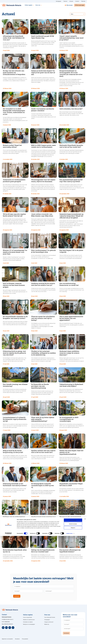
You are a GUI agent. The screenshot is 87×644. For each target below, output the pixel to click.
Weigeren (73, 636)
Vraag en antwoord (49, 622)
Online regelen (29, 5)
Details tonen (69, 641)
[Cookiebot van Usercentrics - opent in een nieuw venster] (8, 641)
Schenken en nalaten (28, 622)
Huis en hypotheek (27, 617)
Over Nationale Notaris (50, 617)
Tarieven (65, 1)
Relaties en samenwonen (29, 620)
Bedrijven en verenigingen (29, 624)
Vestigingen (58, 1)
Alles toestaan (73, 628)
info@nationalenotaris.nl (8, 619)
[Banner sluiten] (85, 627)
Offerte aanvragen (80, 5)
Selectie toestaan (73, 632)
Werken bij (47, 624)
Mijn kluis (83, 1)
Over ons (39, 5)
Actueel (71, 1)
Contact (77, 1)
